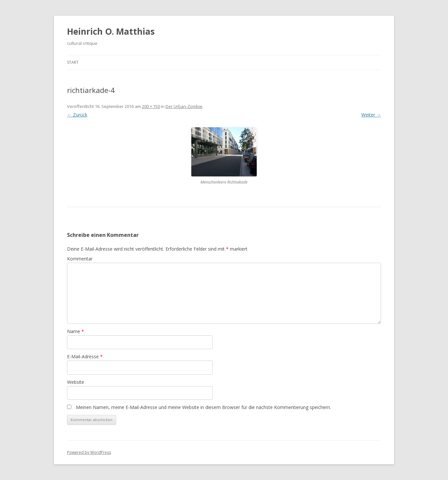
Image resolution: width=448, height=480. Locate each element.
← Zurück (77, 115)
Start (73, 62)
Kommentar (80, 259)
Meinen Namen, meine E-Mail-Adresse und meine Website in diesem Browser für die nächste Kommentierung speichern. (203, 407)
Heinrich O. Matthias (111, 31)
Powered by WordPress (89, 452)
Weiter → (371, 115)
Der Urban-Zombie (184, 106)
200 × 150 (151, 106)
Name (76, 331)
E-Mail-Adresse (85, 356)
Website (76, 382)
